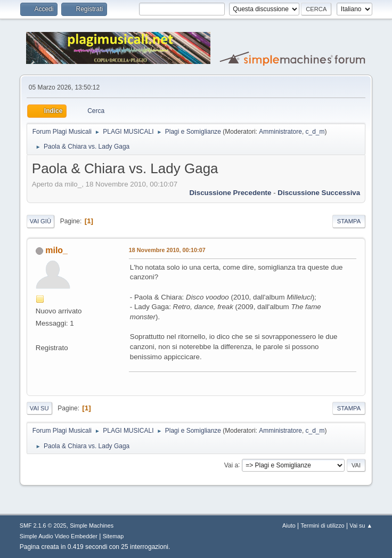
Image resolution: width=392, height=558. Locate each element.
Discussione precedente (230, 193)
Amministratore (280, 132)
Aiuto (289, 525)
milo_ (56, 250)
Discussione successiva (319, 193)
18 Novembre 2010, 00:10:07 (167, 250)
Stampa (349, 221)
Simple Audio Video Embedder (59, 536)
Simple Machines (92, 525)
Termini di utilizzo (322, 525)
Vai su (39, 408)
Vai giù (40, 221)
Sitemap (113, 536)
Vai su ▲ (361, 525)
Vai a (231, 465)
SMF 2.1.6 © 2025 (43, 525)
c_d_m (315, 132)
